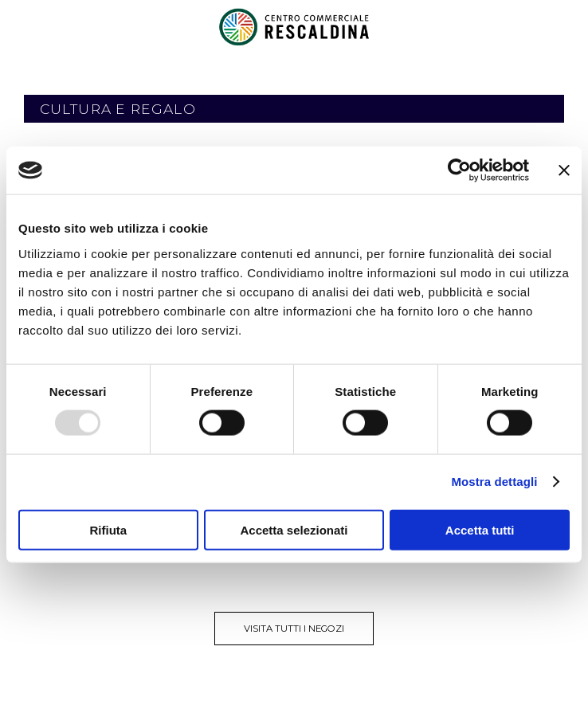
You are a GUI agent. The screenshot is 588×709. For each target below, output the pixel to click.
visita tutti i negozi (294, 629)
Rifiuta (108, 529)
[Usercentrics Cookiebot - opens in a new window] (459, 170)
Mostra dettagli (494, 482)
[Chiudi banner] (564, 170)
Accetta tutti (480, 529)
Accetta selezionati (294, 529)
